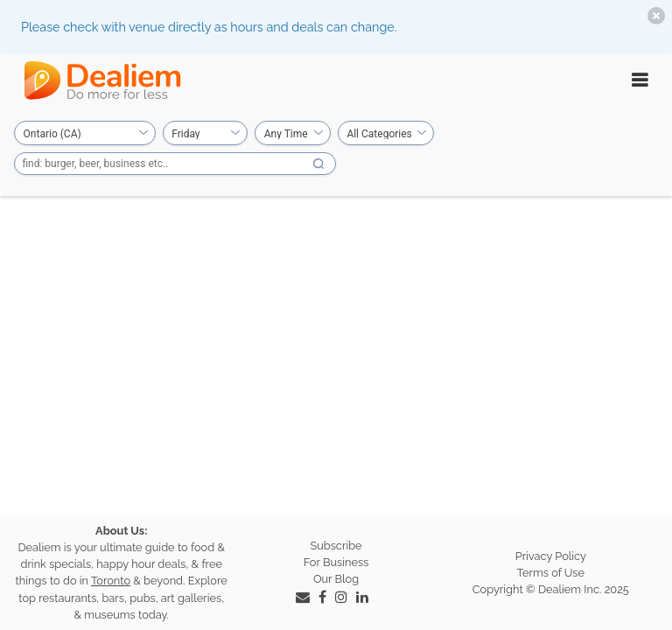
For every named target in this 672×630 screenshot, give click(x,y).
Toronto (111, 581)
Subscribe (336, 546)
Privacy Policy (551, 556)
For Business (336, 562)
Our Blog (336, 579)
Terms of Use (551, 573)
